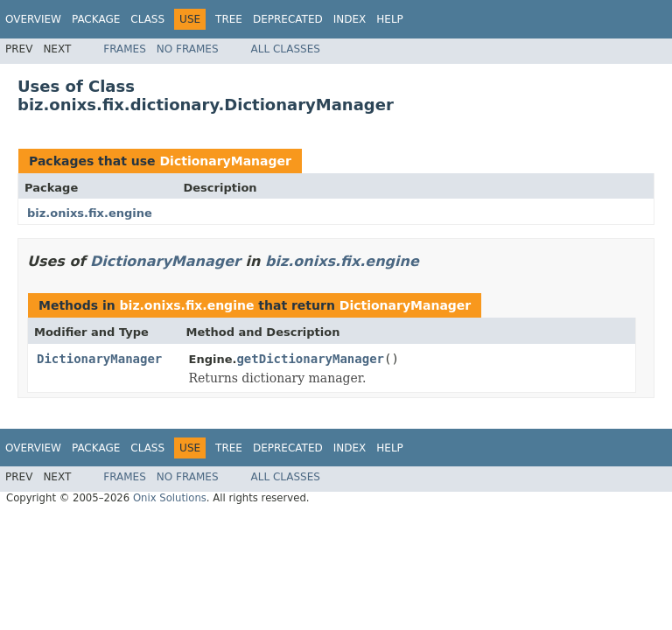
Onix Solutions (170, 498)
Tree (229, 19)
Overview (33, 19)
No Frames (188, 49)
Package (96, 19)
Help (390, 19)
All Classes (286, 49)
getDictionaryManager (310, 359)
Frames (125, 49)
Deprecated (288, 19)
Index (350, 19)
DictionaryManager (225, 161)
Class (147, 19)
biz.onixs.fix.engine (90, 213)
